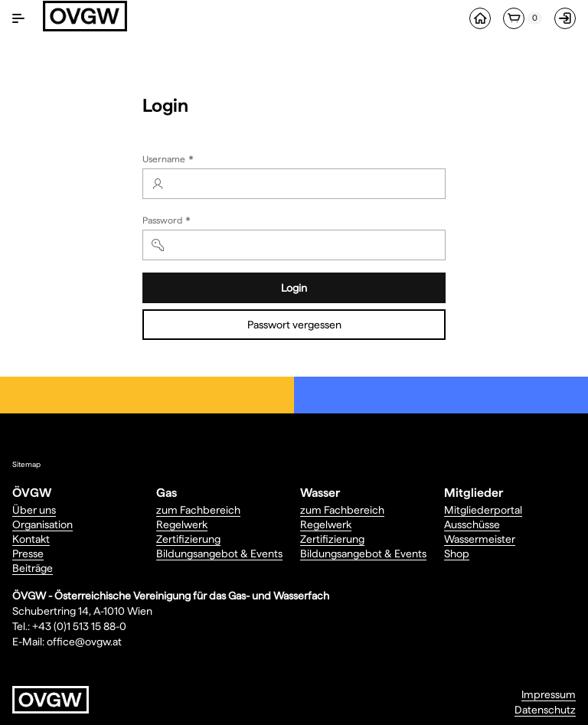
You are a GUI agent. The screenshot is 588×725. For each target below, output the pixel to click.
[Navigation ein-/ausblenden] (18, 18)
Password (168, 222)
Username (170, 160)
